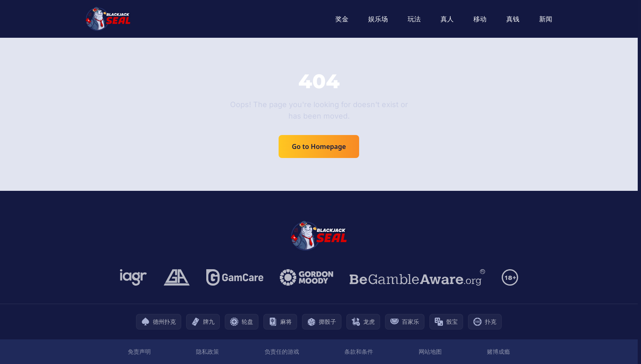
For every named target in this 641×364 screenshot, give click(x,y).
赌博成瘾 (498, 351)
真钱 (513, 19)
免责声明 (139, 351)
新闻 (546, 19)
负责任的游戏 (282, 351)
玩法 (414, 19)
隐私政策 (208, 351)
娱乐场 (378, 19)
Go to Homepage (319, 147)
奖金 (342, 19)
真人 (447, 19)
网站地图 (430, 351)
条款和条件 (359, 351)
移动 (480, 19)
